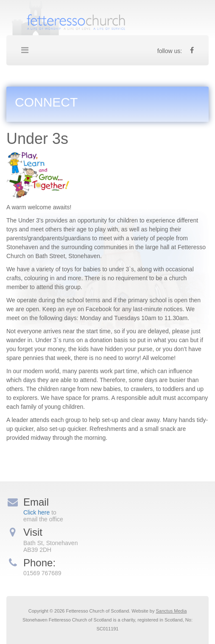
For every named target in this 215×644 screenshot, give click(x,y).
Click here (36, 512)
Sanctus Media (172, 611)
